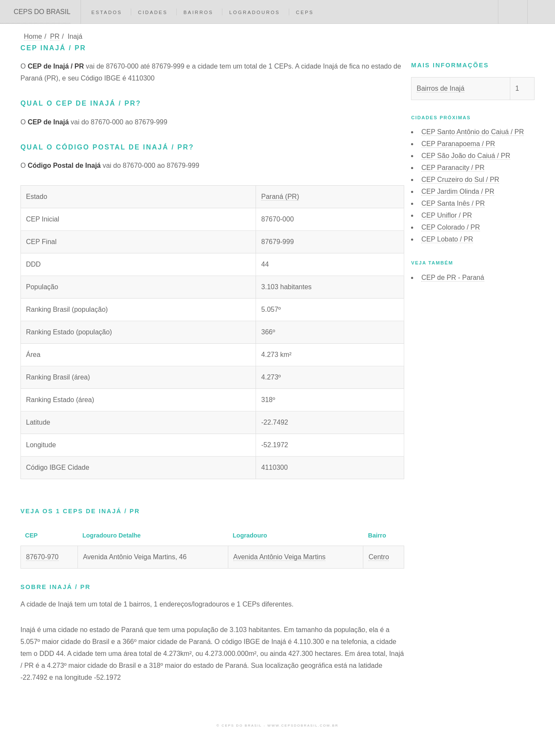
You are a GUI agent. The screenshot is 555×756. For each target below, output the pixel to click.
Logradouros (254, 12)
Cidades (153, 12)
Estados (106, 12)
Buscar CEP (512, 12)
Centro (379, 557)
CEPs (305, 12)
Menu (541, 12)
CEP (473, 132)
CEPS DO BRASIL (42, 12)
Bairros (198, 12)
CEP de (453, 277)
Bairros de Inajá (440, 88)
